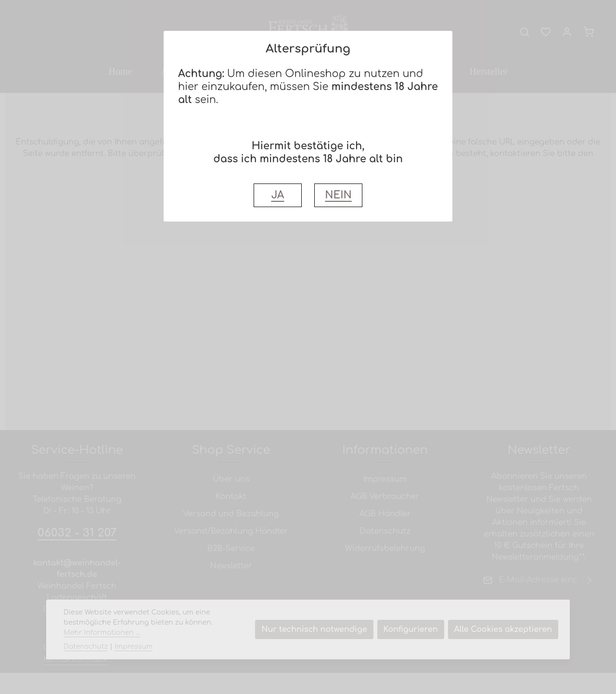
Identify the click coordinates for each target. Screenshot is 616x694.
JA (277, 195)
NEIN (338, 195)
